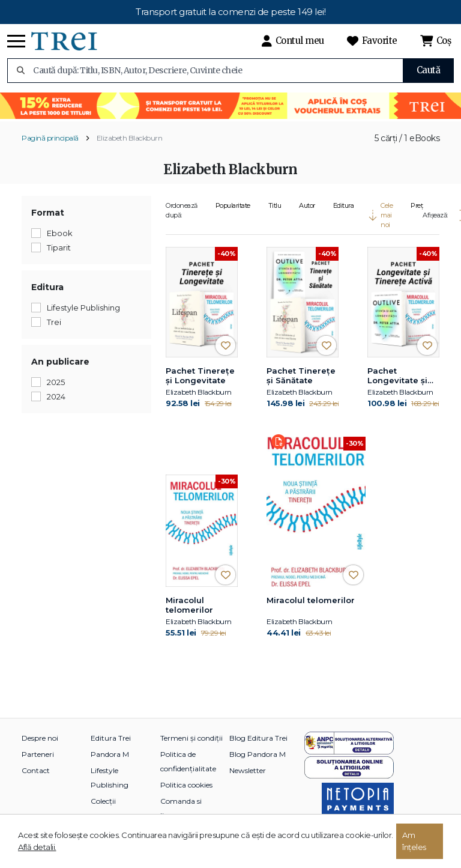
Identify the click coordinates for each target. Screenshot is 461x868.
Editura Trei (111, 738)
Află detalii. (37, 847)
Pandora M (110, 754)
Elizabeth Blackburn (130, 138)
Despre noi (40, 738)
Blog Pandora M (258, 754)
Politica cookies (186, 785)
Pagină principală (50, 138)
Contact (36, 770)
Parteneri (38, 754)
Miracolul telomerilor (189, 605)
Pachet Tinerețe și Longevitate (200, 375)
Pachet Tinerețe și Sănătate (301, 375)
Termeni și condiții (191, 738)
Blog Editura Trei (258, 738)
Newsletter (248, 770)
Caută (429, 70)
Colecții (103, 801)
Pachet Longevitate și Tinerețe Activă (400, 376)
